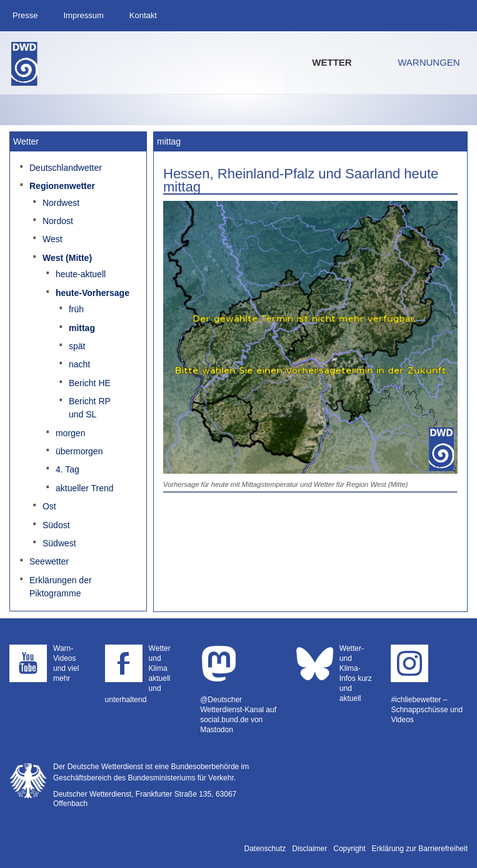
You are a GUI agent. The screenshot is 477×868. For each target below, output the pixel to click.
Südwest (59, 543)
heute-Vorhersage (93, 293)
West (53, 239)
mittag (82, 328)
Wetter (332, 62)
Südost (56, 525)
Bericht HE (90, 383)
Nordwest (61, 203)
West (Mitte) (67, 258)
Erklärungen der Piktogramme (61, 587)
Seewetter (49, 561)
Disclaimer (309, 849)
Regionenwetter (62, 186)
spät (77, 346)
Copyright (349, 849)
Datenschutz (265, 849)
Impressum (83, 15)
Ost (49, 506)
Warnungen (429, 62)
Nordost (58, 221)
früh (76, 309)
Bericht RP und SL (90, 408)
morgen (70, 433)
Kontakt (143, 15)
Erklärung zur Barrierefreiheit (420, 849)
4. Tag (68, 469)
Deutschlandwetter (66, 168)
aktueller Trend (85, 488)
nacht (79, 364)
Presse (25, 15)
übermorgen (79, 451)
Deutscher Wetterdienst (24, 64)
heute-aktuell (81, 274)
